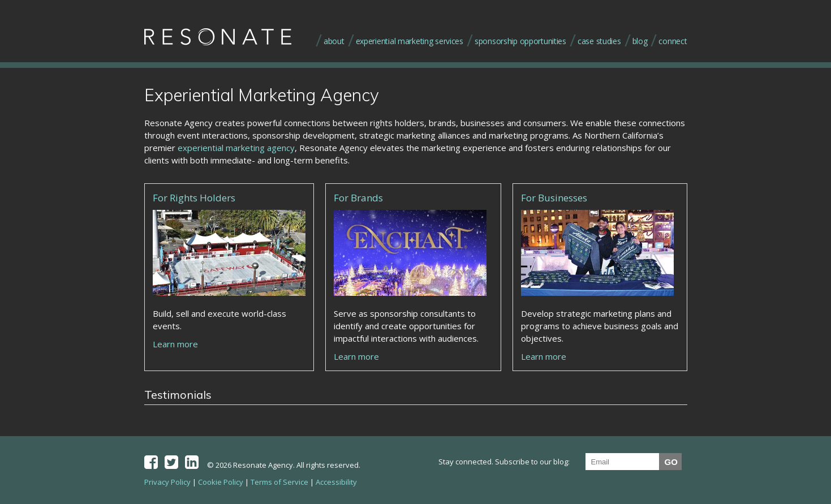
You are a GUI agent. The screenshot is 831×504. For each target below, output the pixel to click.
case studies (599, 41)
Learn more (175, 344)
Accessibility (336, 482)
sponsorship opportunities (520, 41)
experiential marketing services (410, 41)
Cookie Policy (221, 482)
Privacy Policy (167, 482)
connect (673, 41)
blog (640, 41)
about (334, 41)
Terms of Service (279, 482)
